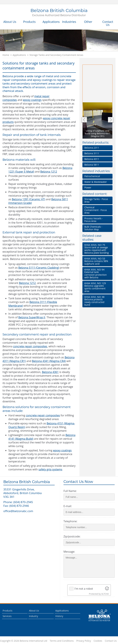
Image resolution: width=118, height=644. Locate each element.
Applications (51, 22)
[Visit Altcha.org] (107, 589)
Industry (33, 616)
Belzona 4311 (92, 159)
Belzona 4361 (50, 372)
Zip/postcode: (72, 536)
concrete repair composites (30, 346)
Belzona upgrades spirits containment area (97, 287)
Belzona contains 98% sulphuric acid (97, 261)
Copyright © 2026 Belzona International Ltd (24, 641)
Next (111, 120)
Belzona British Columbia (59, 13)
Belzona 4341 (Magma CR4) (49, 361)
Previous (84, 120)
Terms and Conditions (62, 641)
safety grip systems (50, 469)
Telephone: (70, 521)
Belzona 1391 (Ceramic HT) (28, 199)
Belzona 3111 (92, 153)
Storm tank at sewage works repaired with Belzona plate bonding (97, 249)
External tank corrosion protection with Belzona (97, 273)
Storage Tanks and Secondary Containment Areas (56, 55)
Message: (69, 552)
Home (6, 55)
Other (88, 22)
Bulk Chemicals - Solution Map (93, 228)
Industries (69, 22)
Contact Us (108, 23)
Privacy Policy (84, 641)
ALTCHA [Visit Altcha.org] (105, 594)
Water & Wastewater (96, 182)
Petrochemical (92, 176)
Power (88, 188)
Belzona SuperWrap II (32, 317)
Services (7, 616)
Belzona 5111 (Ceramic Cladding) (39, 268)
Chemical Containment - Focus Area (96, 210)
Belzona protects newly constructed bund (97, 301)
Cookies (98, 641)
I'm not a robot (84, 589)
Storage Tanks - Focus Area (96, 200)
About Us (10, 22)
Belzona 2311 (92, 148)
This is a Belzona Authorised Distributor (99, 615)
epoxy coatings (32, 100)
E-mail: (68, 506)
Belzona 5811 (92, 165)
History (59, 616)
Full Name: (70, 491)
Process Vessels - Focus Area (94, 220)
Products (29, 22)
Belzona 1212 (49, 172)
